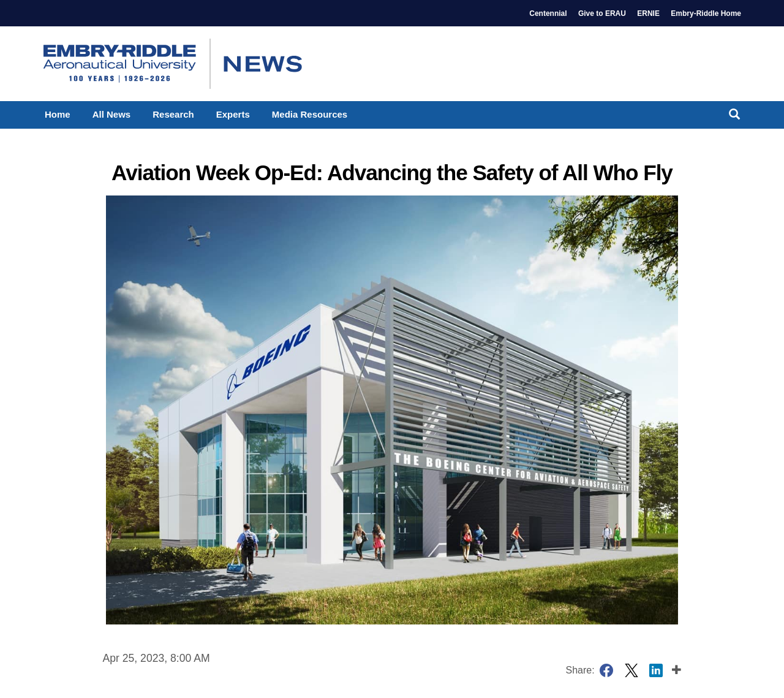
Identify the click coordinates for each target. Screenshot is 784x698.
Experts (233, 114)
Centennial (548, 13)
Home (58, 114)
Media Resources (310, 114)
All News (112, 114)
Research (173, 114)
